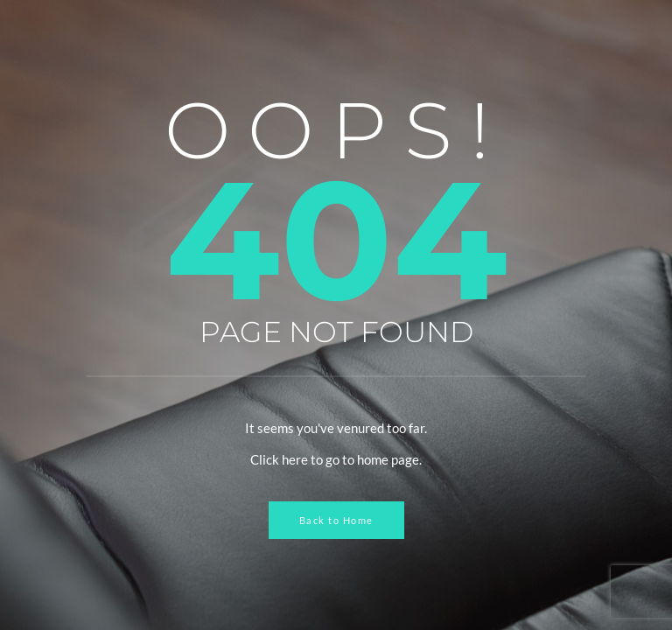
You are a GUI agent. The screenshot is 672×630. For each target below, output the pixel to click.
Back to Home (336, 520)
